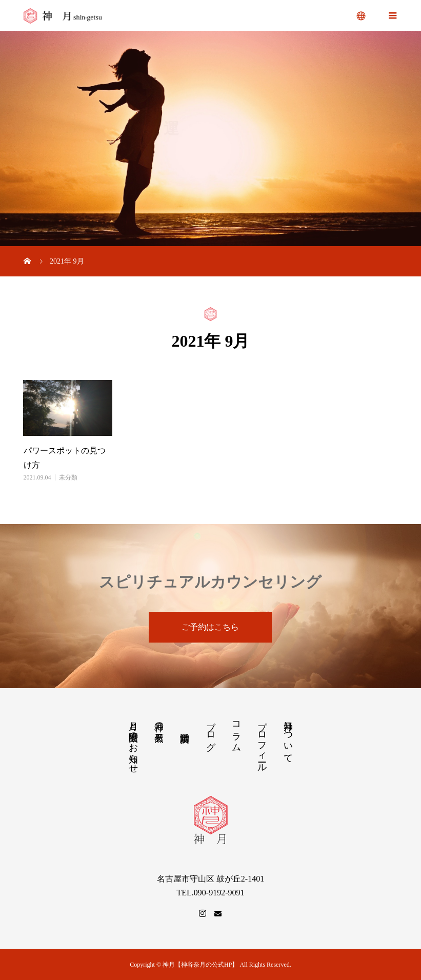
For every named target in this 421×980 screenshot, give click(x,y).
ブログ (211, 731)
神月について (288, 737)
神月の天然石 (159, 721)
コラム (236, 731)
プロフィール (262, 742)
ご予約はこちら (210, 627)
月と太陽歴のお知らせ (133, 742)
